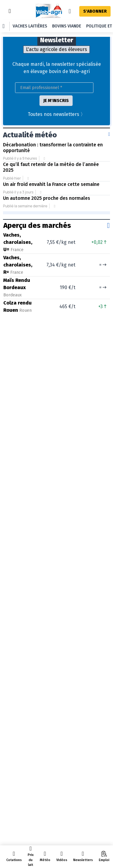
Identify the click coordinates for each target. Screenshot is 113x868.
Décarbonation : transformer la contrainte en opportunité (53, 148)
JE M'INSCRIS (56, 101)
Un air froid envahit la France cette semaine (51, 184)
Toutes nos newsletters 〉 (56, 114)
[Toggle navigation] (10, 11)
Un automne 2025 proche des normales (47, 198)
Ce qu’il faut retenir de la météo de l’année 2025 (51, 167)
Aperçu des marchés (37, 225)
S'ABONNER (95, 11)
